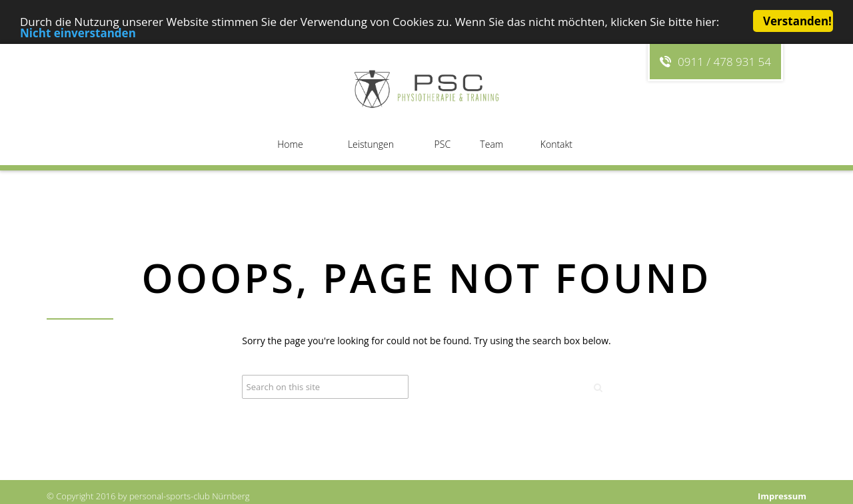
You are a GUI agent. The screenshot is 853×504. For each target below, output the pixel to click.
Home (290, 144)
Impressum (782, 496)
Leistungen (371, 144)
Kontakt (556, 144)
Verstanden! (797, 21)
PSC (443, 144)
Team (491, 144)
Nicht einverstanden (78, 32)
